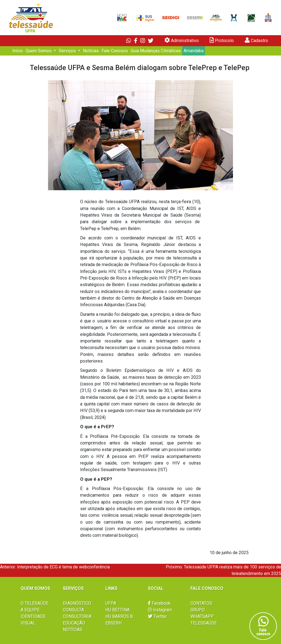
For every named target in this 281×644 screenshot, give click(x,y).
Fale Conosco (115, 51)
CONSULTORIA (77, 616)
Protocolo (222, 40)
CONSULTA (73, 610)
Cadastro (256, 40)
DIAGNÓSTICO (77, 603)
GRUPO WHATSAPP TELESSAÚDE (204, 616)
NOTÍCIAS (73, 630)
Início (18, 51)
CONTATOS (201, 603)
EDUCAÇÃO (74, 623)
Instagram (160, 610)
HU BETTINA (117, 610)
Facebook (159, 603)
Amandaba (194, 51)
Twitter (157, 616)
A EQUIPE (30, 610)
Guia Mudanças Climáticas (156, 51)
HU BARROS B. (120, 616)
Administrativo (182, 40)
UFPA (111, 603)
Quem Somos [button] (39, 51)
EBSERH (113, 623)
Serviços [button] (68, 51)
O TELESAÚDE (34, 603)
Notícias (91, 51)
